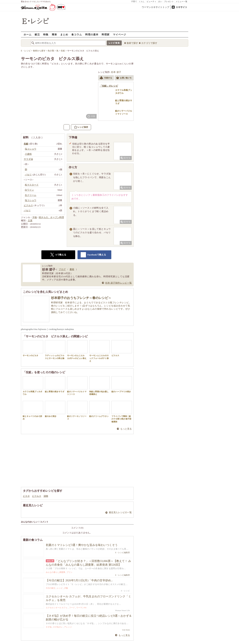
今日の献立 (51, 588)
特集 (46, 34)
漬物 (46, 496)
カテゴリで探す (149, 43)
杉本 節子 (116, 72)
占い (160, 1)
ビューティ (152, 1)
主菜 (30, 221)
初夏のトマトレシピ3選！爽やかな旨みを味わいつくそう (82, 545)
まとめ (64, 34)
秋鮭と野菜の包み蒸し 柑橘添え (100, 386)
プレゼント (169, 1)
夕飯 (66, 588)
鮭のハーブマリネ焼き (122, 384)
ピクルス (122, 348)
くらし (142, 1)
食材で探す (132, 43)
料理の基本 (92, 34)
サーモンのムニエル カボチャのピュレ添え (77, 350)
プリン (69, 572)
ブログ (62, 269)
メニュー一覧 (182, 1)
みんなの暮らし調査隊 (55, 572)
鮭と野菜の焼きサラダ (55, 384)
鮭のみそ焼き (55, 409)
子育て (134, 1)
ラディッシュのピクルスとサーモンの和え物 (55, 350)
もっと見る (126, 429)
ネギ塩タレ (58, 627)
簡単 (54, 34)
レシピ (60, 588)
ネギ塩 (49, 627)
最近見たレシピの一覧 (120, 512)
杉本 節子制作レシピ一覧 (119, 283)
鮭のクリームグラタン (100, 409)
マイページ (119, 34)
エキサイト (181, 7)
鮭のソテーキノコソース (77, 410)
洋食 (35, 217)
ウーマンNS (81, 608)
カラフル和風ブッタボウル (33, 386)
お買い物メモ (124, 78)
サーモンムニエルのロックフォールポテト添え (100, 351)
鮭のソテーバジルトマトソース (77, 386)
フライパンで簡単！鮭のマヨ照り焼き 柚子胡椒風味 (122, 412)
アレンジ (68, 627)
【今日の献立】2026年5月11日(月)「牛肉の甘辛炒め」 (80, 580)
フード (72, 608)
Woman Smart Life (122, 610)
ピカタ (26, 496)
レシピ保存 (83, 127)
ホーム (28, 34)
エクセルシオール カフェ (57, 608)
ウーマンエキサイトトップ (156, 7)
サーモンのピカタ (33, 348)
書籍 (72, 269)
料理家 (106, 34)
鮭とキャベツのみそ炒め (33, 410)
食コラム (77, 34)
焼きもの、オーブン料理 (51, 217)
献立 (37, 34)
